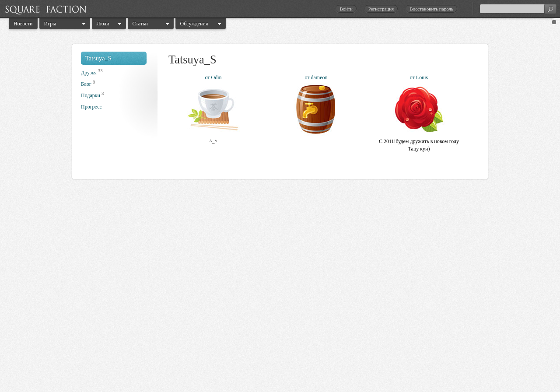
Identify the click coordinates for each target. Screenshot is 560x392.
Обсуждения (194, 24)
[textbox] (518, 9)
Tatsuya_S (98, 58)
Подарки (91, 95)
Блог (86, 84)
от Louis (419, 77)
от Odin (213, 77)
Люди (103, 24)
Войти (346, 9)
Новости (23, 24)
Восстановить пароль (431, 9)
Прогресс (91, 107)
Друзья (89, 73)
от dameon (316, 77)
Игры (50, 24)
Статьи (140, 24)
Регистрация (381, 9)
